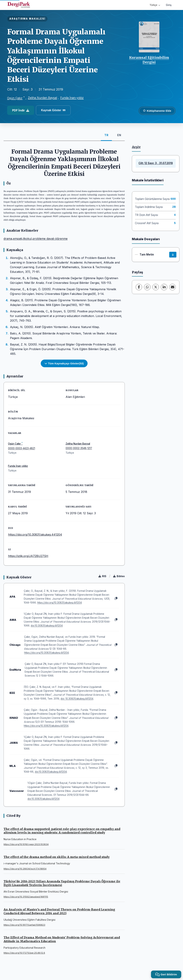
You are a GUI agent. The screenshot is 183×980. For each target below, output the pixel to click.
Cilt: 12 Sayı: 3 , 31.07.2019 (156, 163)
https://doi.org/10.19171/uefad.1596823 (24, 925)
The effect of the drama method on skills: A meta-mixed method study (57, 857)
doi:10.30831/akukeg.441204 (47, 626)
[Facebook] (139, 287)
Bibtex (119, 576)
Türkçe (155, 5)
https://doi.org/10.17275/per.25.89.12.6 (24, 953)
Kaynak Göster (53, 110)
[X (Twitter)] (156, 287)
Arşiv (136, 147)
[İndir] (173, 255)
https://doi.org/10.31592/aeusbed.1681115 (26, 897)
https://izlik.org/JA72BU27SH (28, 556)
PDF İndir (21, 110)
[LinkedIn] (164, 287)
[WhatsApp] (147, 287)
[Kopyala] (116, 599)
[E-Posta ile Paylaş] (172, 287)
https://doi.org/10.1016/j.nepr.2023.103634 (26, 844)
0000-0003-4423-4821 (22, 448)
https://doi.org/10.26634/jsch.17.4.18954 (25, 869)
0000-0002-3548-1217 (79, 448)
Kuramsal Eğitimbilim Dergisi (149, 60)
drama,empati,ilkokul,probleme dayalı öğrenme (36, 239)
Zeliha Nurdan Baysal (42, 98)
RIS (102, 576)
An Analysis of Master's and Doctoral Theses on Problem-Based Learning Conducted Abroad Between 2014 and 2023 (59, 911)
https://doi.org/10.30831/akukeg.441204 (35, 535)
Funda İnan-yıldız (72, 98)
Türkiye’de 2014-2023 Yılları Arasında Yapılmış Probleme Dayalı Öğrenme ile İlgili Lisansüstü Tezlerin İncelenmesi (62, 883)
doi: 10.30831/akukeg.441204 (77, 699)
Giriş (169, 5)
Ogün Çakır (15, 98)
